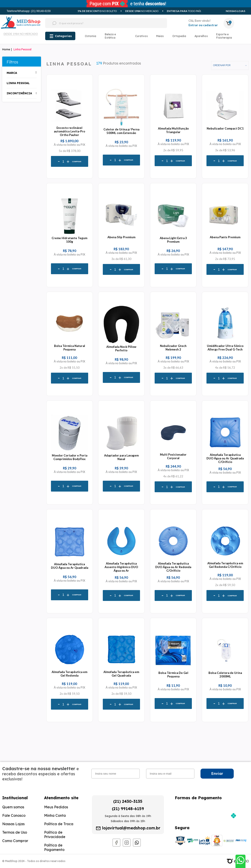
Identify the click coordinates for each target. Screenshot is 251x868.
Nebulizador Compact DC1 (225, 128)
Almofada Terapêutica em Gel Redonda (69, 674)
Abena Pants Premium (225, 237)
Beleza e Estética (110, 36)
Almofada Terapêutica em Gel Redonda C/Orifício (225, 565)
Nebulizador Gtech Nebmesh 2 (173, 348)
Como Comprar (15, 841)
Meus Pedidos (56, 807)
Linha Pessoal (22, 49)
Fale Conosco (14, 815)
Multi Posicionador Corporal (173, 456)
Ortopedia (179, 36)
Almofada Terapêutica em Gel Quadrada (121, 674)
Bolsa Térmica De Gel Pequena (173, 675)
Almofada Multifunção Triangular (173, 130)
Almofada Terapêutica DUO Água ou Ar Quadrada (70, 566)
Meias (160, 36)
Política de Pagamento (54, 847)
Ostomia (90, 36)
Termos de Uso (15, 832)
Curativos (141, 36)
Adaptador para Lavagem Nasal (121, 457)
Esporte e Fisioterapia (224, 36)
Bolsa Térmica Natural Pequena (70, 348)
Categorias (63, 36)
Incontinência (19, 93)
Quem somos (13, 807)
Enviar (217, 774)
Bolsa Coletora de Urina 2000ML (225, 675)
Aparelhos (201, 36)
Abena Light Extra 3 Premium (173, 240)
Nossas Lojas (235, 11)
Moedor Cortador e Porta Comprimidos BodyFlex (70, 457)
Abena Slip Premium (121, 237)
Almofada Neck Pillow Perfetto (121, 348)
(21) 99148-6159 (128, 809)
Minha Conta (55, 815)
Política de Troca (59, 824)
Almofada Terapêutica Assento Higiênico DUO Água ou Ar (121, 567)
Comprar (77, 162)
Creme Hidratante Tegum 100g (69, 240)
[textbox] (98, 23)
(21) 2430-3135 (128, 801)
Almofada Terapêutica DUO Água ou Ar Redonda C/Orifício (173, 567)
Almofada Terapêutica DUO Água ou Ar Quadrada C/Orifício (225, 458)
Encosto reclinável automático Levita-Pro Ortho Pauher (69, 131)
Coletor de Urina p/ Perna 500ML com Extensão (121, 131)
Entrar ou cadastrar (203, 25)
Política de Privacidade (55, 835)
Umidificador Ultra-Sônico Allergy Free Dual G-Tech (225, 348)
